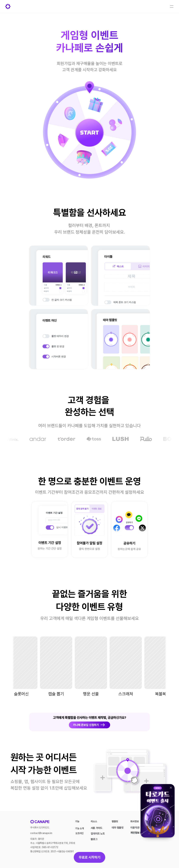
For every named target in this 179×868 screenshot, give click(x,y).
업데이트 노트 (98, 834)
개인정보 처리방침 (139, 833)
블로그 (94, 839)
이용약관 (135, 828)
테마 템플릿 (118, 828)
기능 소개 (80, 828)
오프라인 (79, 833)
